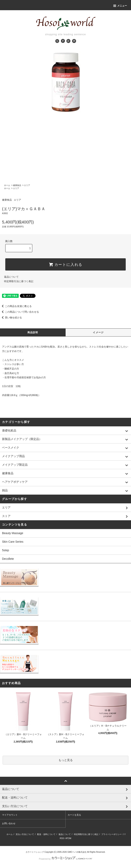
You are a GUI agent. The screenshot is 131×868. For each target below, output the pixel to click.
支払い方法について (25, 834)
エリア (27, 185)
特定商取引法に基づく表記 (19, 281)
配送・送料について (46, 834)
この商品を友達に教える (16, 306)
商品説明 (33, 332)
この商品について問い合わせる (19, 312)
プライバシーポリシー (112, 834)
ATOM (68, 838)
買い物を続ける (11, 318)
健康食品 (17, 185)
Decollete (8, 559)
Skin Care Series (13, 542)
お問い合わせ (9, 823)
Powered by (65, 859)
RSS (62, 838)
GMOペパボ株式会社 (77, 852)
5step (5, 550)
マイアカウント (10, 815)
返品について (11, 277)
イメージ (98, 332)
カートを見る (74, 815)
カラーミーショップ (35, 852)
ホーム (7, 185)
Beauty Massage (13, 533)
